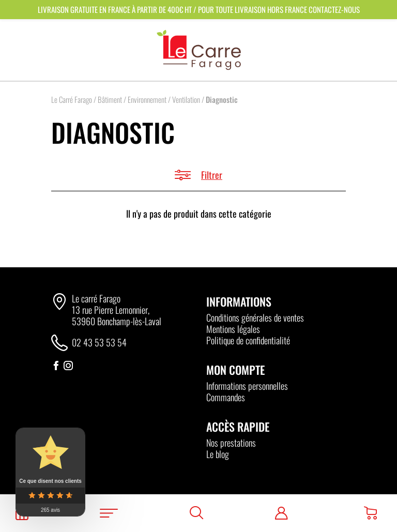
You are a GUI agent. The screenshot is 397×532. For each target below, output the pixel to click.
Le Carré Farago (72, 99)
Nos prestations (231, 443)
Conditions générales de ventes (255, 317)
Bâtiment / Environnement (132, 99)
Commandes (226, 397)
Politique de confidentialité (248, 340)
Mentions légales (233, 329)
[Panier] (370, 513)
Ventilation (186, 99)
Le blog (218, 454)
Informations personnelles (247, 386)
